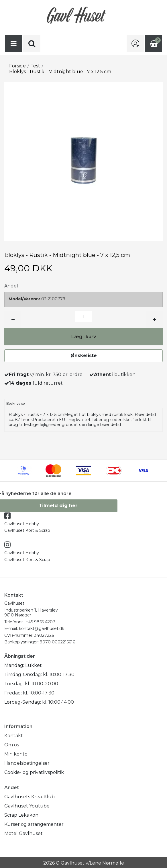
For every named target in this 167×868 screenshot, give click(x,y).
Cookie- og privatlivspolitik (34, 772)
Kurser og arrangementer (34, 824)
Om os (12, 745)
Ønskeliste (84, 356)
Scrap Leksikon (21, 815)
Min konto (16, 754)
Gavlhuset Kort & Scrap (27, 530)
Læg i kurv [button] (84, 337)
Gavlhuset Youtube (27, 806)
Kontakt (14, 736)
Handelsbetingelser (27, 763)
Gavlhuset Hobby (22, 524)
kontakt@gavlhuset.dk (42, 628)
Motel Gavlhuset (23, 833)
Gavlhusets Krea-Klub (30, 797)
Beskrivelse (16, 403)
